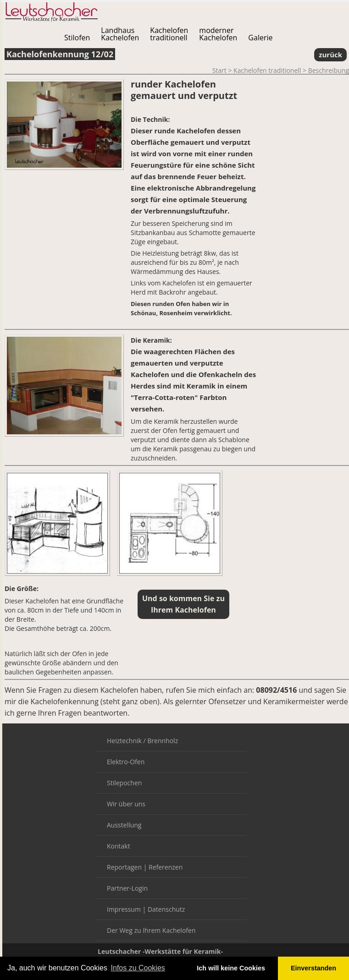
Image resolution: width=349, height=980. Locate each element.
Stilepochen (124, 783)
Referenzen (166, 867)
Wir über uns (126, 804)
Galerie (260, 38)
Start (219, 70)
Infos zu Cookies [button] (138, 968)
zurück (330, 55)
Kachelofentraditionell (169, 34)
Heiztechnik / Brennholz (142, 741)
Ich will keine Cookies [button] (231, 968)
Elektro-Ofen (126, 762)
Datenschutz (166, 909)
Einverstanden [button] (313, 968)
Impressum (124, 909)
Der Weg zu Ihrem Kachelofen (151, 930)
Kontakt (119, 846)
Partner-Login (127, 888)
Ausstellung (124, 825)
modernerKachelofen (218, 34)
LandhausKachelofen (120, 34)
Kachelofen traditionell (267, 70)
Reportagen (124, 867)
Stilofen (77, 38)
